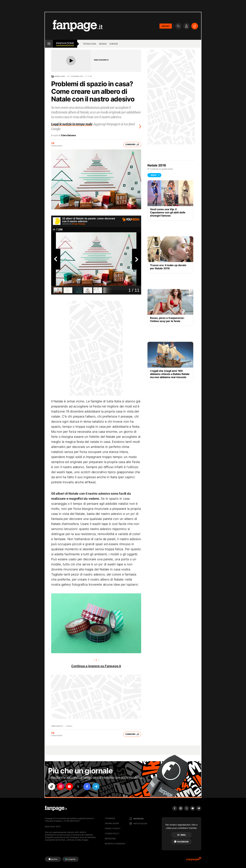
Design (103, 44)
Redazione (110, 839)
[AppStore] (53, 859)
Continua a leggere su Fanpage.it (96, 666)
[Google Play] (70, 859)
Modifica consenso (115, 844)
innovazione (65, 43)
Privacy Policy (113, 828)
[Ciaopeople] (194, 860)
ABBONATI (166, 26)
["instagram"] (60, 787)
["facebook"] (87, 787)
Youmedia (110, 818)
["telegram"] (96, 787)
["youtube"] (69, 787)
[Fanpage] (56, 808)
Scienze (114, 44)
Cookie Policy (112, 833)
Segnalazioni (112, 823)
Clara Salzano (68, 135)
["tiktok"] (52, 787)
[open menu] (49, 44)
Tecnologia (90, 44)
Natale (69, 726)
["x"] (78, 787)
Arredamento (57, 726)
